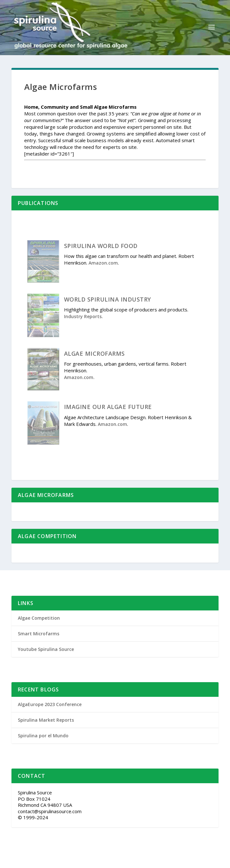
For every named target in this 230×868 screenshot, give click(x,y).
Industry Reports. (83, 316)
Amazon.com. (79, 377)
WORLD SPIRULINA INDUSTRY (108, 299)
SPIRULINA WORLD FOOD (101, 246)
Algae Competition (39, 618)
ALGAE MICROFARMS (94, 354)
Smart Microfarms (39, 634)
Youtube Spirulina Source (46, 649)
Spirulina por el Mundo (43, 736)
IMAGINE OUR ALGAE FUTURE (108, 407)
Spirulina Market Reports (46, 720)
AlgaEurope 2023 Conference (50, 704)
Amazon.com (103, 263)
